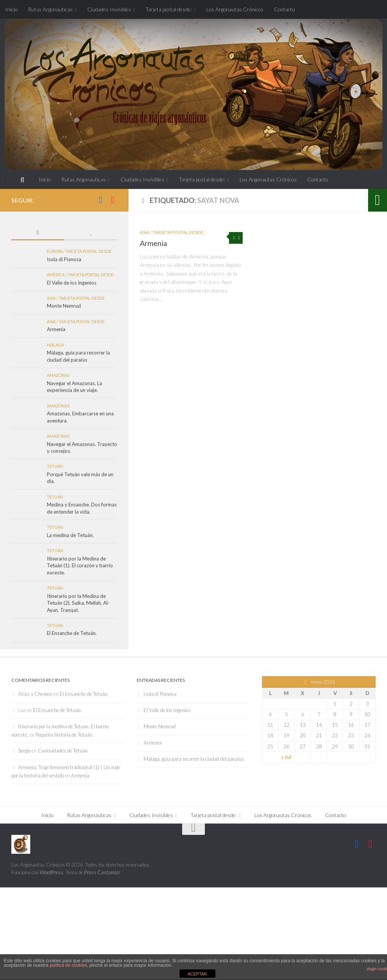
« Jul (286, 757)
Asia (145, 232)
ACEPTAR (197, 974)
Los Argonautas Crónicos (235, 9)
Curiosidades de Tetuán (63, 751)
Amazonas (58, 375)
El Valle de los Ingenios (72, 283)
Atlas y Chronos (35, 694)
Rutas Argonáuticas (50, 9)
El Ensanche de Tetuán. (72, 633)
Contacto (284, 9)
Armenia (153, 243)
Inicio (11, 9)
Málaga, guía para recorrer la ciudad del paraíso (193, 759)
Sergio (24, 751)
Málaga (55, 345)
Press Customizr (102, 872)
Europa (55, 251)
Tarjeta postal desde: (169, 9)
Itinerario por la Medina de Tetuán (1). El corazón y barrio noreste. (80, 566)
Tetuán (55, 466)
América (56, 275)
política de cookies (68, 965)
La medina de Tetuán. (70, 535)
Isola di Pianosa (64, 259)
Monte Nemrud (64, 306)
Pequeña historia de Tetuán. (64, 735)
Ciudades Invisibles (109, 9)
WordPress (52, 872)
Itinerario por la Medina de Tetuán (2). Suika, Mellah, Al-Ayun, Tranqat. (78, 603)
